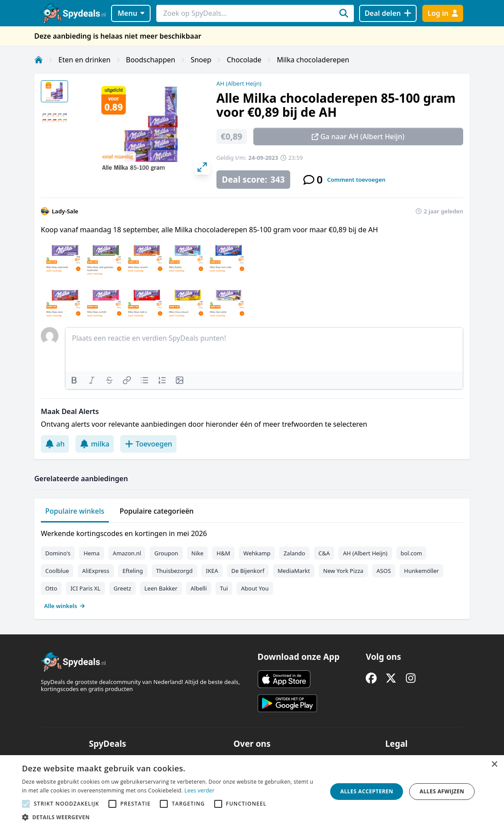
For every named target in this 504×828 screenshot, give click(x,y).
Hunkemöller (421, 571)
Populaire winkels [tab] (75, 511)
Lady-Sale (65, 211)
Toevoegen (148, 444)
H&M (223, 553)
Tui (224, 588)
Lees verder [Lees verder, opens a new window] (200, 790)
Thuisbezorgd (175, 571)
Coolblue (57, 571)
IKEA (212, 571)
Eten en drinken (85, 60)
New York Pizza (343, 571)
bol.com (412, 553)
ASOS (384, 571)
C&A (324, 553)
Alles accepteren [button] (367, 791)
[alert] (252, 792)
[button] (170, 817)
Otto (51, 588)
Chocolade (244, 60)
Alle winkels (65, 606)
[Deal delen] (388, 13)
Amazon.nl (127, 553)
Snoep (201, 60)
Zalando (294, 553)
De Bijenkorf (248, 571)
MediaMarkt (294, 571)
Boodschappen (151, 60)
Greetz (122, 588)
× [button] (494, 765)
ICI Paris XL (85, 588)
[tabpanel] (252, 568)
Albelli (199, 588)
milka (95, 444)
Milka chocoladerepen (313, 60)
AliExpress (96, 571)
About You (255, 588)
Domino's (58, 553)
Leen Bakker (161, 588)
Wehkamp (257, 553)
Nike (198, 553)
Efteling (133, 571)
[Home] (39, 60)
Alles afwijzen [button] (442, 791)
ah (55, 444)
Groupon (166, 553)
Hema (91, 553)
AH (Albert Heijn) (239, 83)
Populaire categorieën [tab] (157, 511)
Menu (131, 13)
